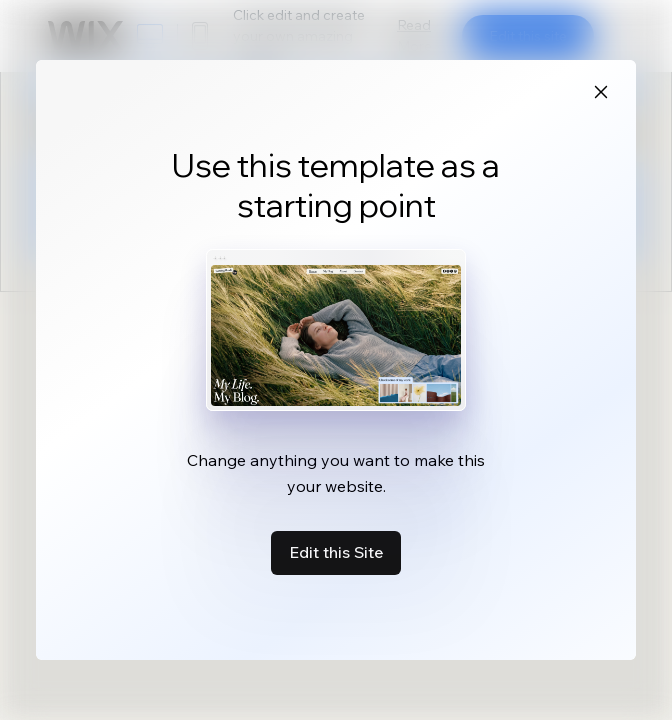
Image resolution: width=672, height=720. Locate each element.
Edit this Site (336, 552)
